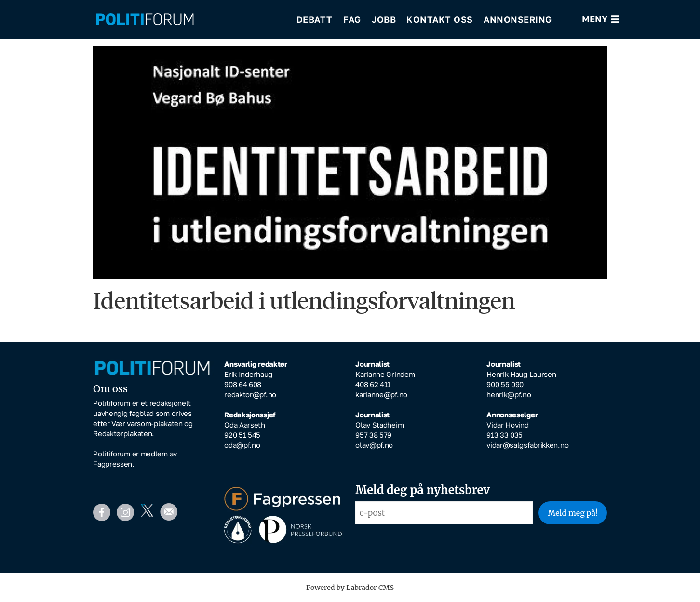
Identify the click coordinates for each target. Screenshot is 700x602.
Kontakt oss (440, 19)
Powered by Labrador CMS (350, 588)
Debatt (315, 19)
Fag (352, 19)
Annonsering (518, 19)
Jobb (384, 19)
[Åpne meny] (600, 20)
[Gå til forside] (145, 20)
